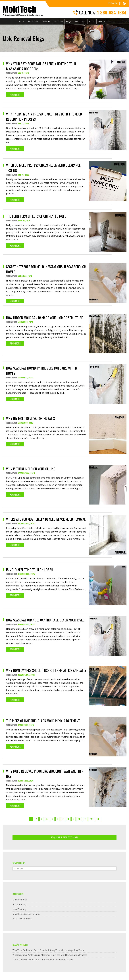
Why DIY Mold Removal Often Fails (31, 418)
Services (46, 22)
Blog (92, 22)
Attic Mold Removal (22, 919)
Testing (58, 22)
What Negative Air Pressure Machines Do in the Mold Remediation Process (50, 956)
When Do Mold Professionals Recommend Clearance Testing (43, 960)
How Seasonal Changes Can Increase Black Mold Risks (46, 620)
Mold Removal (20, 900)
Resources (80, 22)
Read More (15, 95)
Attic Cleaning (19, 905)
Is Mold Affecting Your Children (30, 570)
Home (22, 22)
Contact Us (104, 22)
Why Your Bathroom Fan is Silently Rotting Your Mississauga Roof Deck (48, 951)
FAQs (68, 22)
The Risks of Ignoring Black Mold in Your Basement (44, 721)
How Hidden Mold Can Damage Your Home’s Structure (45, 318)
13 (98, 820)
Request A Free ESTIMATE (65, 838)
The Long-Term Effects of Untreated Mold (37, 216)
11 (85, 820)
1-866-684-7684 (112, 13)
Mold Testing (19, 910)
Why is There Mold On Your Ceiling (31, 469)
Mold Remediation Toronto (26, 915)
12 (91, 820)
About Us (33, 22)
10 (79, 820)
